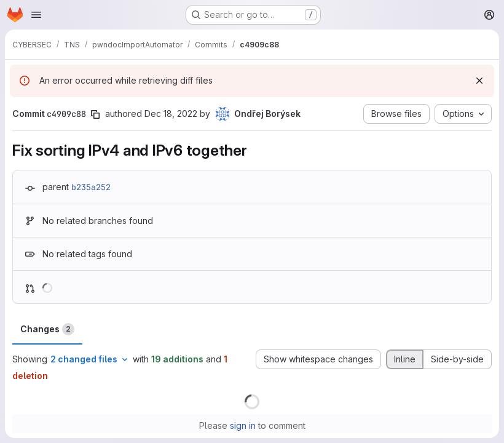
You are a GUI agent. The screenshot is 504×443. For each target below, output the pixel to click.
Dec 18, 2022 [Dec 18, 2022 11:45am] (171, 114)
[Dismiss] (479, 81)
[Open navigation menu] (36, 15)
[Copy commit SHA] (95, 114)
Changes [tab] (47, 329)
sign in (243, 425)
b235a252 (91, 187)
